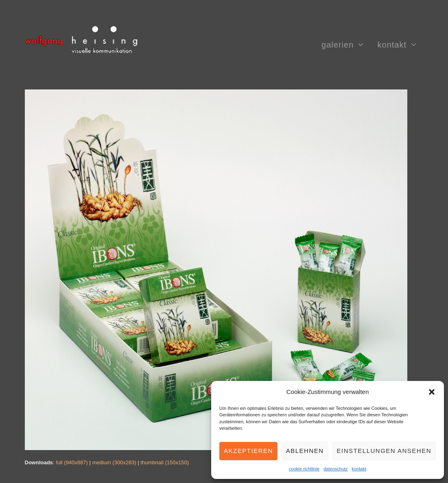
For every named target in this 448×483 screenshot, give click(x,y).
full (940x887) (72, 462)
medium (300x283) (114, 462)
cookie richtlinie (304, 469)
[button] (432, 392)
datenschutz (335, 469)
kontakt (359, 469)
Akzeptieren (248, 451)
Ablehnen (305, 451)
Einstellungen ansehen (384, 451)
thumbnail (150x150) (165, 462)
